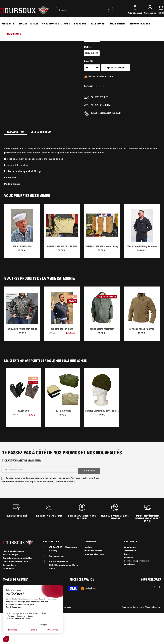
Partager (97, 119)
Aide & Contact (135, 13)
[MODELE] (92, 86)
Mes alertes (130, 595)
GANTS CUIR (24, 443)
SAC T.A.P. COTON (63, 443)
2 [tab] (83, 298)
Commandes (130, 582)
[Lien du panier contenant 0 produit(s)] (161, 7)
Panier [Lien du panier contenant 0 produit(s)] (161, 13)
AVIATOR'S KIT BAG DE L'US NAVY (62, 279)
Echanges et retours (94, 585)
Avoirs (127, 585)
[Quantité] (92, 100)
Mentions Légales (17, 638)
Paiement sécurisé (93, 582)
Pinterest (104, 119)
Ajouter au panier (116, 100)
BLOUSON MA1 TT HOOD (62, 362)
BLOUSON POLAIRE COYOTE (142, 362)
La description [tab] (16, 165)
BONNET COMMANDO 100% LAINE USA (101, 444)
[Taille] (92, 72)
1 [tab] (81, 298)
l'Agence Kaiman (152, 638)
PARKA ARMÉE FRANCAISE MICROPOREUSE (102, 362)
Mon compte (150, 13)
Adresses (128, 589)
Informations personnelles (137, 592)
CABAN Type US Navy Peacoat (142, 279)
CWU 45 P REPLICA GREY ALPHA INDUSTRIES (22, 362)
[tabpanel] (22, 265)
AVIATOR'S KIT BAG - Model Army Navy (102, 279)
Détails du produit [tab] (42, 165)
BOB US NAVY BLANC (22, 279)
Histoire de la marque (13, 583)
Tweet (100, 119)
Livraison (88, 578)
